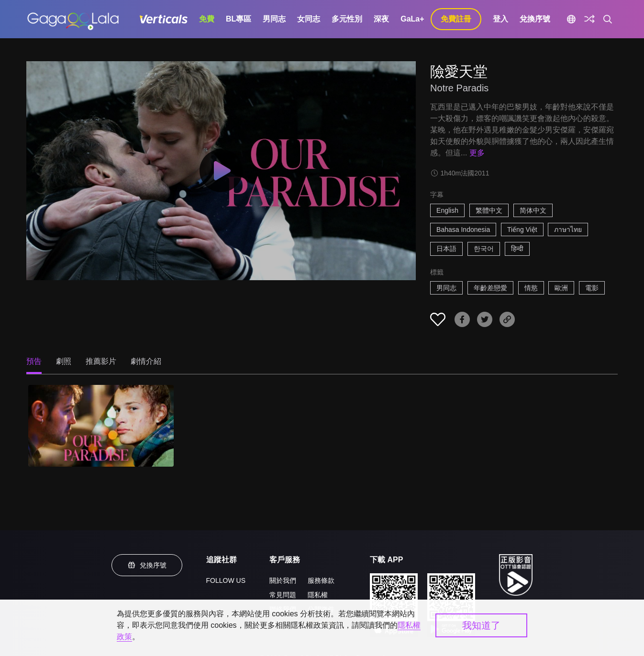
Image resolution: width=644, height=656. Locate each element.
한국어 (484, 249)
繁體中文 (489, 210)
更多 (477, 153)
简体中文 (533, 210)
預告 (34, 361)
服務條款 (321, 580)
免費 (207, 19)
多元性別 (347, 19)
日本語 (446, 249)
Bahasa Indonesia (463, 230)
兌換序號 (535, 19)
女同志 (309, 19)
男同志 (274, 19)
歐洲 (561, 288)
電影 (592, 288)
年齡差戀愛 (490, 288)
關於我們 (283, 580)
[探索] (589, 19)
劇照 (64, 361)
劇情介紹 (146, 361)
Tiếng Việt (522, 230)
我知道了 (481, 625)
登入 (500, 19)
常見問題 (283, 595)
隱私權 (318, 595)
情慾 (531, 288)
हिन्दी (517, 249)
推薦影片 (101, 361)
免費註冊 (456, 19)
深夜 (381, 19)
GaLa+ (412, 19)
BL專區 (239, 19)
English (447, 210)
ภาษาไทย (568, 230)
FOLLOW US (226, 580)
